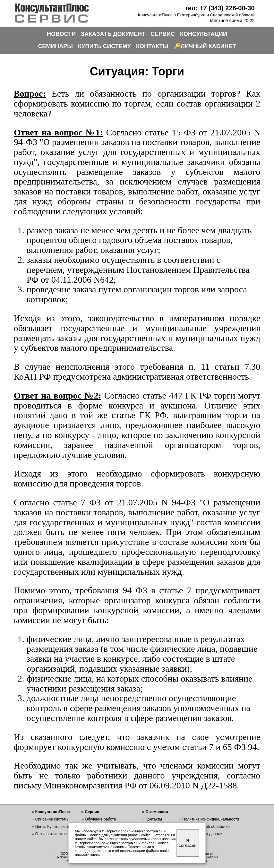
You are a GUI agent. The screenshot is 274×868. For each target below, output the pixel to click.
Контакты (154, 819)
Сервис (92, 812)
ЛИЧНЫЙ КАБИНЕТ (208, 46)
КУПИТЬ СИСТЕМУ (104, 46)
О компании (157, 812)
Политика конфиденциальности (211, 819)
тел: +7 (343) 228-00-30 (220, 8)
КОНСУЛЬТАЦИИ (204, 34)
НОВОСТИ (61, 34)
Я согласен (188, 843)
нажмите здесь (87, 855)
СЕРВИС (163, 34)
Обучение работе (101, 819)
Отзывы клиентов (51, 834)
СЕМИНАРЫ (55, 46)
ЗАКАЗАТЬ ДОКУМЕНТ (113, 34)
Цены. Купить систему (55, 827)
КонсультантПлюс (53, 812)
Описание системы (52, 819)
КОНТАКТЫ (152, 46)
